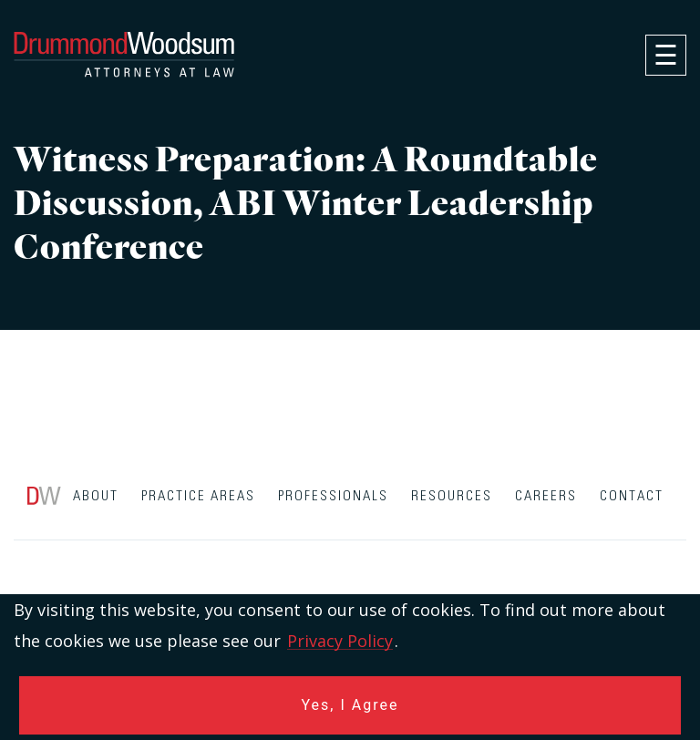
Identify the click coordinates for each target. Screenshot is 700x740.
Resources (452, 496)
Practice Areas (198, 496)
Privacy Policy (340, 641)
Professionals (333, 496)
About (96, 496)
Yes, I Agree (350, 705)
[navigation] (666, 55)
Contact (632, 496)
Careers (546, 496)
